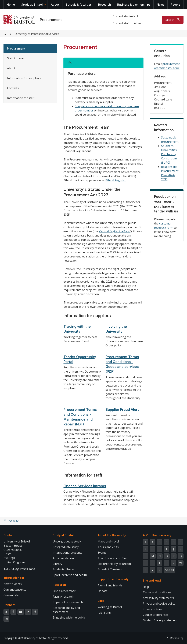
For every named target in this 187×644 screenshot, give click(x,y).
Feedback (14, 521)
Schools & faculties (79, 5)
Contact (9, 535)
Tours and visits (108, 547)
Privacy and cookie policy (159, 604)
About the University (112, 535)
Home (11, 5)
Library (57, 564)
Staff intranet (16, 58)
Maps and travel (108, 541)
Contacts (13, 88)
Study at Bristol (32, 5)
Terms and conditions (157, 592)
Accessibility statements (158, 598)
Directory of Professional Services (37, 34)
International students (68, 553)
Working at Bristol (110, 607)
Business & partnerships (134, 5)
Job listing (104, 613)
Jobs (101, 601)
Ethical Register (116, 180)
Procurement (51, 20)
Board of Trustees (110, 569)
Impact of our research (68, 602)
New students (13, 584)
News (161, 5)
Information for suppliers (24, 78)
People (175, 5)
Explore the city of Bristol (114, 564)
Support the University (113, 579)
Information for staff (21, 98)
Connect (9, 605)
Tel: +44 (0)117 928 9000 (19, 569)
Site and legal (152, 581)
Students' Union (63, 569)
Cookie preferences (156, 615)
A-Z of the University (157, 535)
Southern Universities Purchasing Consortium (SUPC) (169, 154)
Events (102, 553)
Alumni (139, 23)
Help (146, 587)
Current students (124, 16)
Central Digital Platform (115, 231)
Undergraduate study (67, 541)
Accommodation (63, 558)
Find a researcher (64, 591)
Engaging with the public (69, 617)
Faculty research (63, 597)
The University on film (112, 558)
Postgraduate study (66, 547)
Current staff (121, 23)
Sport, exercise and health (70, 575)
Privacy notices (152, 609)
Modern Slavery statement (160, 620)
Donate (103, 591)
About (55, 5)
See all (170, 570)
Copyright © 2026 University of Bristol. (25, 638)
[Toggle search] (173, 20)
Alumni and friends (110, 585)
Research (105, 5)
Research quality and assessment (66, 610)
